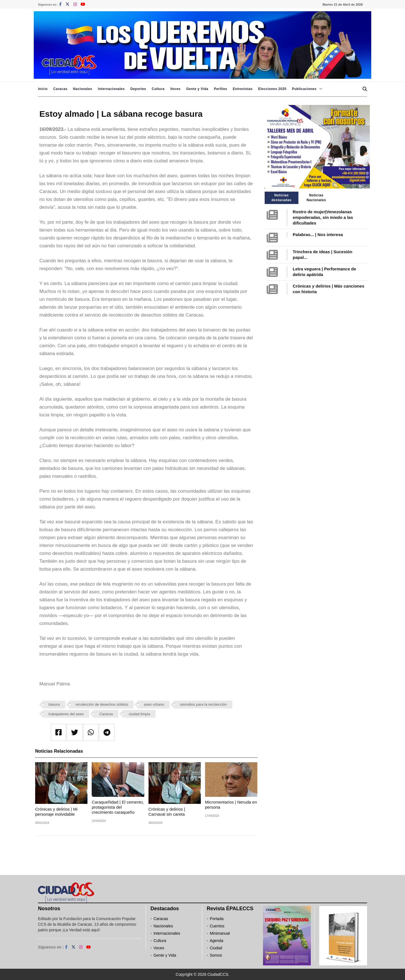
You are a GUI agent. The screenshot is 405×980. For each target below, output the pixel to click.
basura (54, 704)
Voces (175, 89)
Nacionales (83, 89)
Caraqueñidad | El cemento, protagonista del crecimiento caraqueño (118, 807)
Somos (216, 955)
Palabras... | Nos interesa (318, 235)
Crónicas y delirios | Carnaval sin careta (167, 812)
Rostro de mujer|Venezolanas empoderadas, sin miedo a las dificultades (323, 217)
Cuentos (217, 926)
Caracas (60, 89)
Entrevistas (243, 89)
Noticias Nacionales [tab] (316, 198)
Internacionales (111, 89)
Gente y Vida (197, 89)
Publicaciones (304, 89)
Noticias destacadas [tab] (281, 198)
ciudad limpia (139, 714)
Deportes (138, 89)
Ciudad (216, 948)
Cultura (158, 89)
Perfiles (220, 89)
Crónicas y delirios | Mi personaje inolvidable (56, 812)
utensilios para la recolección (203, 704)
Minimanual (220, 933)
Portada (217, 919)
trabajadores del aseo (66, 714)
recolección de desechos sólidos (102, 704)
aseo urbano (154, 704)
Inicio (43, 89)
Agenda (217, 941)
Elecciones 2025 (272, 89)
